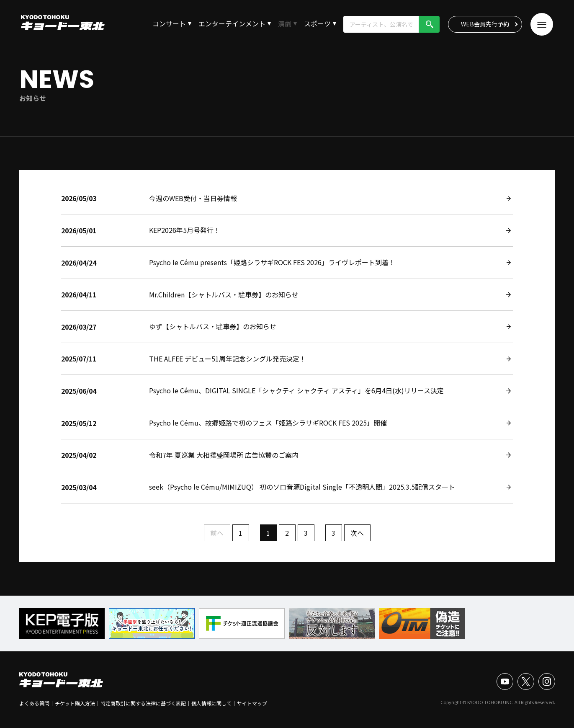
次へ (357, 533)
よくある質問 (34, 703)
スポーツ (317, 23)
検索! (429, 24)
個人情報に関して (211, 703)
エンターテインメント (232, 23)
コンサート (169, 23)
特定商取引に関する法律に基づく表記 (143, 703)
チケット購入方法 (75, 703)
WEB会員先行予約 (485, 24)
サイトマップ (252, 703)
